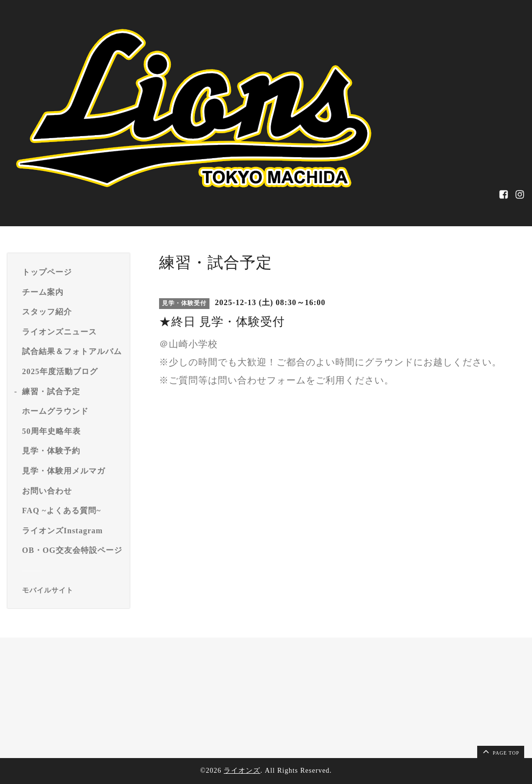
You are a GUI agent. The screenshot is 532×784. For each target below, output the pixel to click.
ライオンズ (242, 771)
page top (500, 751)
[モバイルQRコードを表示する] (72, 591)
